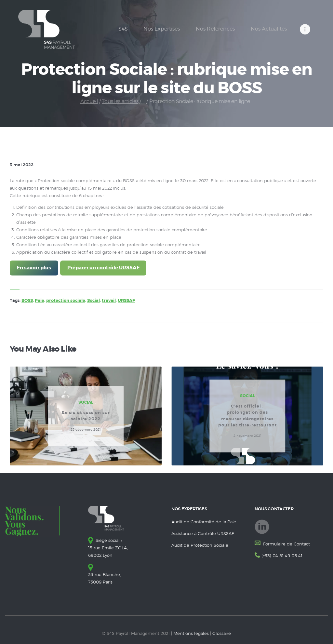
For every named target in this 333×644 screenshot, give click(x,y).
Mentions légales (191, 634)
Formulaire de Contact (286, 544)
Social (93, 301)
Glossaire (222, 634)
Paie (40, 301)
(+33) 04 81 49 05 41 (282, 556)
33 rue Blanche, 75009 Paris (105, 575)
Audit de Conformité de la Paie (204, 522)
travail (109, 301)
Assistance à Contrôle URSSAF (203, 534)
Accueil (89, 101)
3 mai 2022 (22, 165)
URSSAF (126, 301)
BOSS (27, 301)
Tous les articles (120, 101)
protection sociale (66, 301)
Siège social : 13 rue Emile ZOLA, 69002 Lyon (108, 548)
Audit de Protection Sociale (200, 546)
